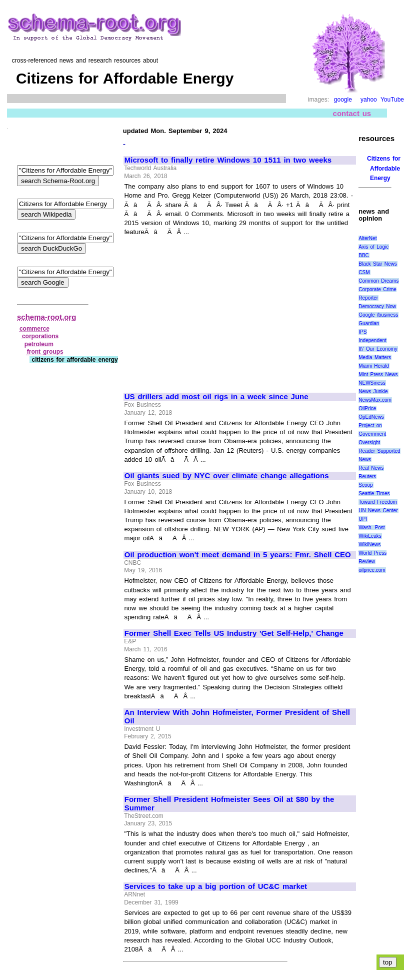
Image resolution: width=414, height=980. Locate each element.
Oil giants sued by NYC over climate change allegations (227, 476)
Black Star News (378, 264)
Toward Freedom (378, 502)
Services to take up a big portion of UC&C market (216, 886)
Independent (372, 340)
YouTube (392, 100)
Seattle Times (374, 494)
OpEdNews (371, 417)
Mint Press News (378, 374)
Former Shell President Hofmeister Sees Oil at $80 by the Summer (229, 804)
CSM (364, 272)
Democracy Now (377, 306)
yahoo (369, 100)
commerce (34, 329)
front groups (45, 352)
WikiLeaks (370, 536)
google (343, 100)
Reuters (367, 476)
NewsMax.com (375, 400)
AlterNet (367, 238)
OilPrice (367, 408)
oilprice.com (372, 570)
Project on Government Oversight (372, 434)
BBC (364, 255)
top (388, 962)
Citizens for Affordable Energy (384, 168)
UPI (363, 519)
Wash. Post (371, 528)
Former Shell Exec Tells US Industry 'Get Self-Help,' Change (234, 633)
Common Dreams (378, 281)
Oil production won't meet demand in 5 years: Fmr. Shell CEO (238, 555)
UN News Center (378, 511)
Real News (371, 468)
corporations (40, 336)
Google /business (378, 315)
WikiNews (369, 545)
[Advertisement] (208, 310)
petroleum (39, 344)
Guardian (369, 323)
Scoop (365, 485)
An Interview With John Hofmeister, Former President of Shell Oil (237, 717)
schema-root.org (46, 317)
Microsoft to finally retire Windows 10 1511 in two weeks (228, 160)
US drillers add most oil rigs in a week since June (216, 397)
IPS (362, 332)
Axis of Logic (373, 247)
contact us (352, 113)
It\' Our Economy (378, 349)
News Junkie (373, 391)
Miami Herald (374, 366)
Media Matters (375, 357)
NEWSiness (372, 383)
